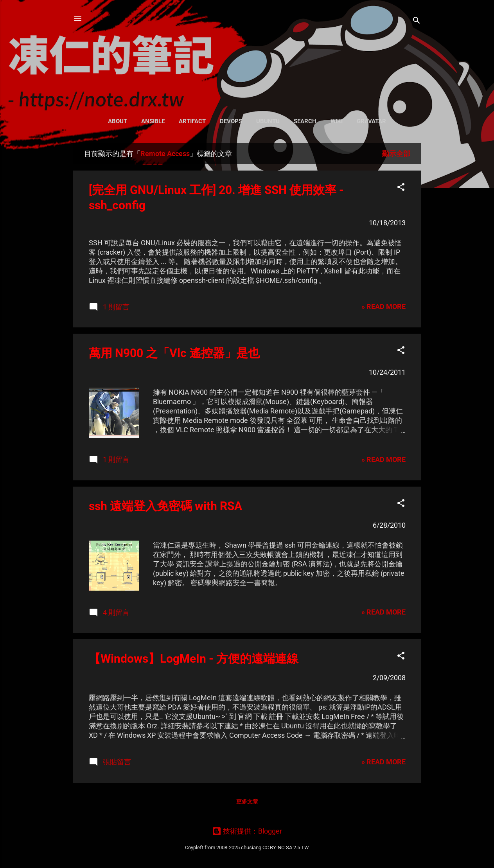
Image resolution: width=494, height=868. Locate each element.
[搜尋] (417, 21)
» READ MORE (384, 306)
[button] (401, 188)
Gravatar (371, 121)
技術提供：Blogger (247, 831)
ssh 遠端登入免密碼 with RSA (165, 506)
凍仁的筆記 (247, 55)
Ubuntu (268, 121)
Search (305, 121)
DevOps (231, 121)
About (118, 121)
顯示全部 (396, 154)
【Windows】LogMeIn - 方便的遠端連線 (194, 659)
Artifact (192, 121)
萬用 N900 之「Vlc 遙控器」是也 (174, 353)
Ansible (153, 121)
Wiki (337, 121)
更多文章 (247, 802)
